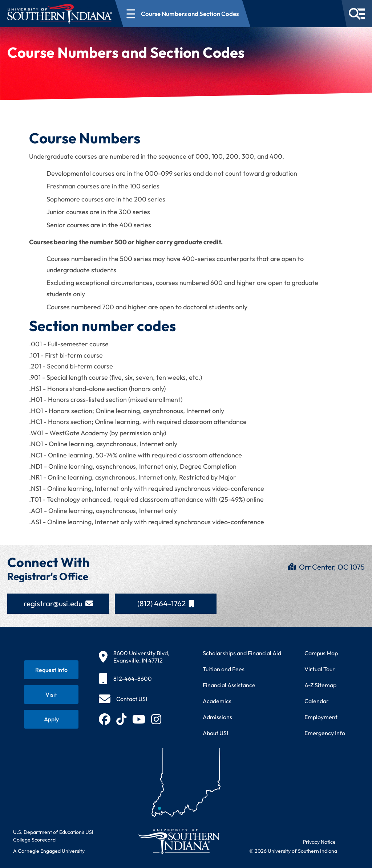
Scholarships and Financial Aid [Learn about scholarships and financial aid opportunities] (242, 653)
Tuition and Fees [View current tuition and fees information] (224, 669)
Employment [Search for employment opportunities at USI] (321, 717)
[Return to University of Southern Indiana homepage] (179, 841)
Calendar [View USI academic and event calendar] (317, 701)
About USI (215, 733)
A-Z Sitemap (320, 685)
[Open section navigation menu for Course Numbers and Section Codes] (183, 14)
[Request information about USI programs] (51, 670)
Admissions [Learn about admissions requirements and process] (217, 717)
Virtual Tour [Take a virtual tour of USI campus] (320, 669)
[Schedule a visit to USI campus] (51, 694)
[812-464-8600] (134, 678)
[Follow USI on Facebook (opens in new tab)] (105, 719)
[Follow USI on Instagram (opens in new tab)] (156, 719)
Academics (217, 701)
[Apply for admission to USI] (51, 719)
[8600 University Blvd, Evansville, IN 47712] (134, 657)
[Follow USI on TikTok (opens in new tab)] (121, 719)
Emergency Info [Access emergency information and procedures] (325, 733)
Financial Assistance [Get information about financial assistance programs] (229, 685)
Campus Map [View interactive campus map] (321, 653)
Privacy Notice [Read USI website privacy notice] (319, 842)
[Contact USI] (123, 699)
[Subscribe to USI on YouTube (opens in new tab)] (139, 719)
